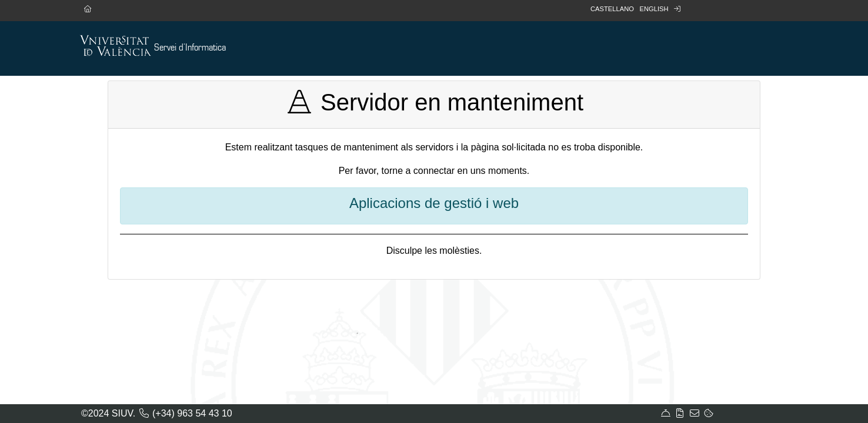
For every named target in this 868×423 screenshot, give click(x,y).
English (654, 9)
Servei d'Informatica (190, 48)
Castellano (612, 9)
